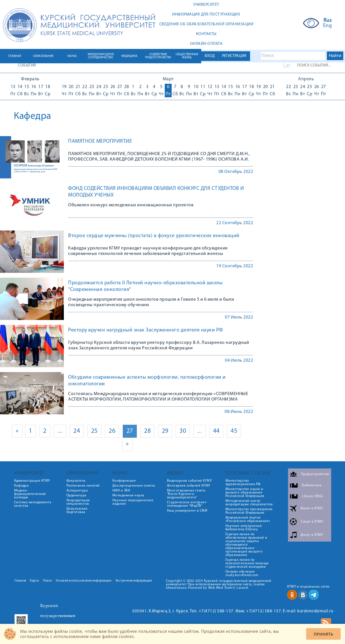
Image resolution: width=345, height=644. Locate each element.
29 (165, 431)
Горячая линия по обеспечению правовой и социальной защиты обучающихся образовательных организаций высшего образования (246, 545)
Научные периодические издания (133, 502)
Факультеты (76, 481)
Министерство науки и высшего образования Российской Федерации (245, 493)
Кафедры (22, 486)
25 (94, 431)
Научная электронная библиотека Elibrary (244, 528)
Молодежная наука (128, 496)
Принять (323, 634)
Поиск (47, 581)
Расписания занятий (83, 486)
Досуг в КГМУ (312, 535)
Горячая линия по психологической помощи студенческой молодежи (247, 563)
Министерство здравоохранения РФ (243, 483)
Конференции (124, 481)
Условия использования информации (84, 581)
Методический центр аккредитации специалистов (249, 503)
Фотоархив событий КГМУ (189, 486)
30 (183, 431)
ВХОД (210, 56)
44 (216, 431)
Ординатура (76, 496)
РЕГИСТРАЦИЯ (234, 56)
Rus (328, 21)
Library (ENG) (313, 496)
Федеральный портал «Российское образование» (248, 519)
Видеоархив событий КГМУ (189, 481)
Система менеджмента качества (33, 504)
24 (77, 431)
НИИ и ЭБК (121, 491)
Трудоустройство (315, 474)
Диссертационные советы (134, 486)
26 (112, 431)
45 (234, 431)
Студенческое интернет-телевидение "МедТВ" (187, 504)
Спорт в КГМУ (312, 522)
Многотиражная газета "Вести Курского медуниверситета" (186, 494)
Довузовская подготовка (77, 510)
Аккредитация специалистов (78, 502)
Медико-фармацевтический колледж (30, 494)
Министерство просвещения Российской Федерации (249, 511)
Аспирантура (77, 491)
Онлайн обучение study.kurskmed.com (242, 573)
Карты (34, 581)
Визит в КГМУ (312, 508)
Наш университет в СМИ (187, 511)
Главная (20, 581)
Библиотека (312, 485)
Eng (328, 26)
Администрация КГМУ (32, 481)
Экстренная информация (134, 581)
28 (147, 431)
